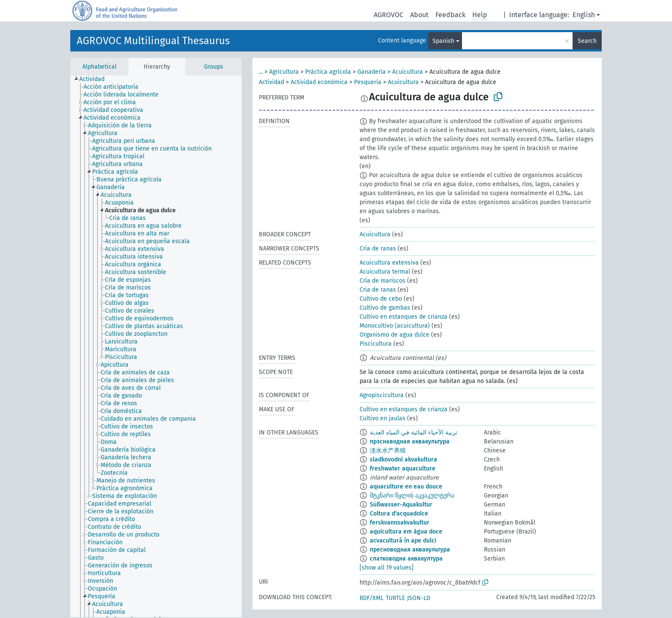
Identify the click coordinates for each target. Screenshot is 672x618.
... (261, 72)
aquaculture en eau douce (406, 487)
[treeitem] (96, 79)
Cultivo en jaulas (382, 418)
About (419, 15)
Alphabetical (99, 67)
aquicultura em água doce (406, 532)
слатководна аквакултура (406, 559)
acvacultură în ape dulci (403, 541)
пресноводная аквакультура (410, 550)
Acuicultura (408, 72)
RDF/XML (372, 598)
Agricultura (284, 72)
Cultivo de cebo (381, 299)
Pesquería (368, 82)
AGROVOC (388, 15)
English (584, 15)
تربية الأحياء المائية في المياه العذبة (414, 433)
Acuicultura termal (385, 272)
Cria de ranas (378, 249)
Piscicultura (376, 344)
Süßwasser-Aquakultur (401, 505)
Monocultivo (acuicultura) (395, 326)
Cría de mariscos (382, 281)
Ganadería (372, 72)
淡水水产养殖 (388, 451)
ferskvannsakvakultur (400, 523)
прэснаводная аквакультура (410, 442)
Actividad (271, 82)
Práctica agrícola (328, 72)
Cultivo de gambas (385, 308)
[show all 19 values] (387, 568)
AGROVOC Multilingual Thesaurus (153, 41)
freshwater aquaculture (403, 469)
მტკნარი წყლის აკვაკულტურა (412, 496)
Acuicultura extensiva (389, 263)
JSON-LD (419, 598)
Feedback (450, 15)
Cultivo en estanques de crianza (403, 317)
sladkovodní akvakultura (403, 460)
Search (587, 41)
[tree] (156, 346)
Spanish (443, 41)
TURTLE (395, 598)
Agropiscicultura (382, 395)
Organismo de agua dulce (394, 335)
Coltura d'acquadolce (399, 514)
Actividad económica (319, 82)
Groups (214, 67)
